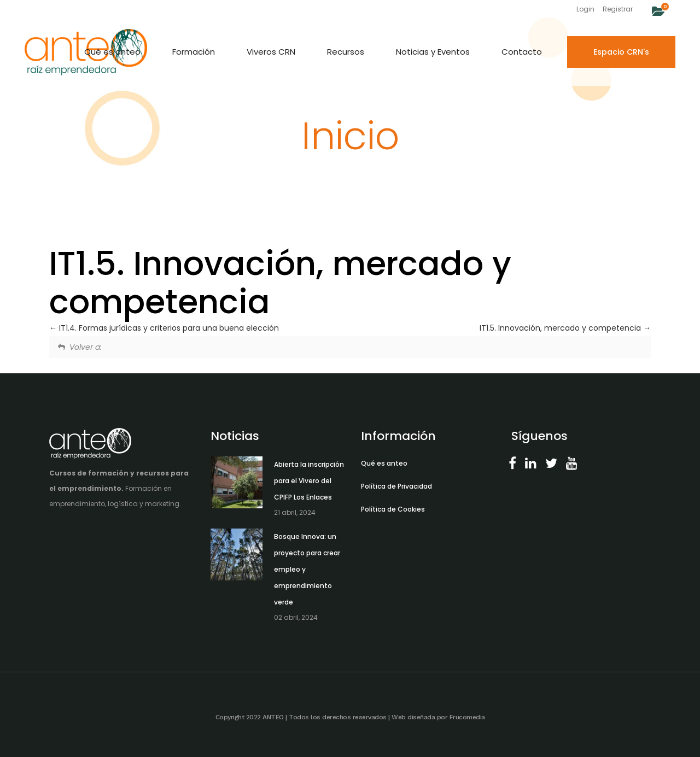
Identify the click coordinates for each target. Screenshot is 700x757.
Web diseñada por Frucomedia (438, 717)
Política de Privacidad (396, 486)
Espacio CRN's (621, 52)
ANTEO (273, 717)
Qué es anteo (384, 463)
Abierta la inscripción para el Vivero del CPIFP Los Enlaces (309, 481)
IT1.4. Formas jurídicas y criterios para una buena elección (164, 328)
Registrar (618, 9)
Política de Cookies (393, 509)
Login (585, 9)
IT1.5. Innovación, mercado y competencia (565, 328)
